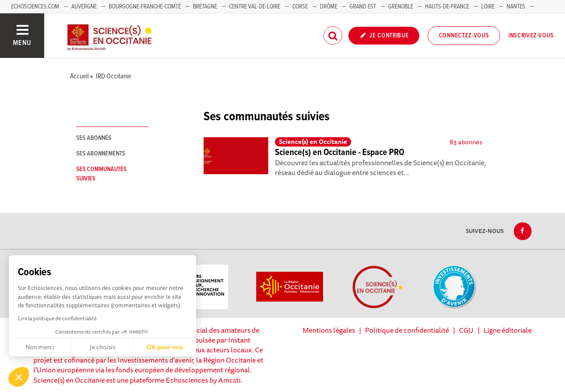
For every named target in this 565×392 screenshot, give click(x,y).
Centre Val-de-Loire (255, 7)
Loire (488, 7)
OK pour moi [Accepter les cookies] (165, 347)
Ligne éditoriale (508, 330)
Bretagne (205, 7)
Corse (300, 7)
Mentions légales (329, 330)
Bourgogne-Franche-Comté (145, 7)
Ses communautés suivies (101, 174)
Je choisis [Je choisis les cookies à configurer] (102, 347)
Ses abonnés (94, 138)
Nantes (516, 7)
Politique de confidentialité (407, 330)
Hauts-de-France (447, 7)
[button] (19, 377)
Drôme (329, 7)
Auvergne (84, 7)
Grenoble (401, 7)
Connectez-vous (464, 36)
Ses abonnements (101, 154)
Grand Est (363, 7)
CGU (466, 330)
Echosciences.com (35, 7)
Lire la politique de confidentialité (57, 318)
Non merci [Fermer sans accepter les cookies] (40, 347)
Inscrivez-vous (531, 36)
